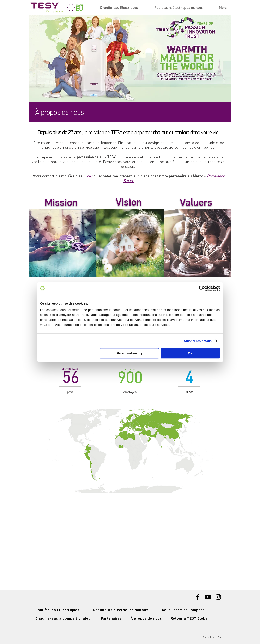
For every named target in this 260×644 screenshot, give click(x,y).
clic (90, 176)
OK (190, 353)
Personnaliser (130, 353)
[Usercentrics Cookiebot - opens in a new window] (202, 288)
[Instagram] (218, 597)
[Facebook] (198, 597)
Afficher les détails (198, 341)
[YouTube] (208, 597)
